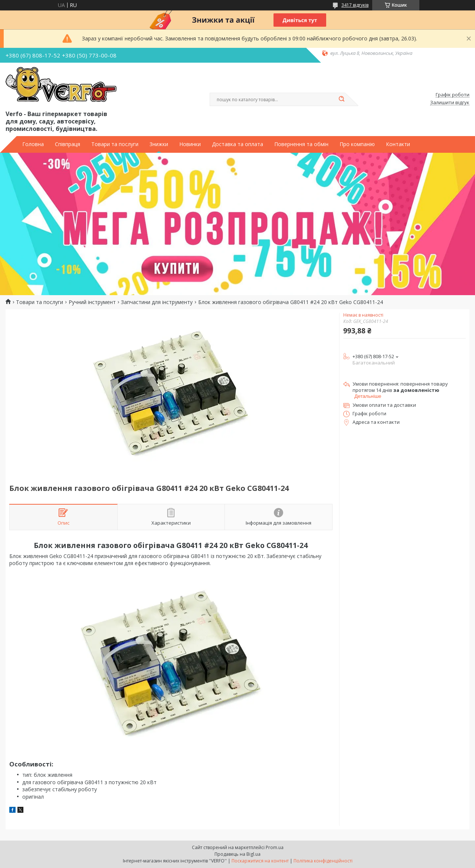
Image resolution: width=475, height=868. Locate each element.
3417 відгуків (355, 5)
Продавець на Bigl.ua (237, 854)
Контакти (398, 144)
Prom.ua (275, 847)
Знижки (159, 144)
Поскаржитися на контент (260, 861)
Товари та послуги (115, 144)
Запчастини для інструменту (157, 302)
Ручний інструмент (92, 302)
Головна (33, 144)
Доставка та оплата (237, 144)
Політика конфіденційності (323, 861)
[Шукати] (341, 99)
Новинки (190, 144)
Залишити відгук (450, 103)
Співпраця (68, 144)
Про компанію (357, 144)
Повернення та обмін (301, 144)
